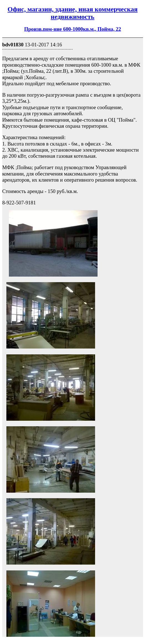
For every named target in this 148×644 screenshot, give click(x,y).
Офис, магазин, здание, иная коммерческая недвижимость (72, 13)
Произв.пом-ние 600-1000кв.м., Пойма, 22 (72, 29)
